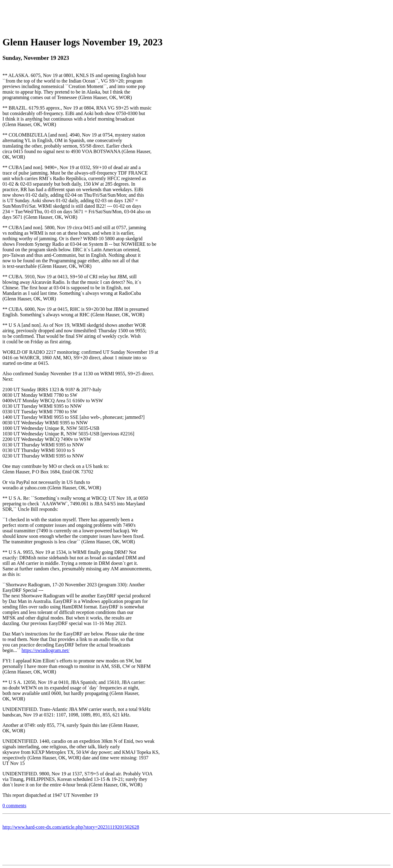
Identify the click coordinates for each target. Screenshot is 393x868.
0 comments (14, 806)
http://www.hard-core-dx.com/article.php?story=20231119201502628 (71, 827)
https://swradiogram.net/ (45, 650)
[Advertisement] (196, 16)
